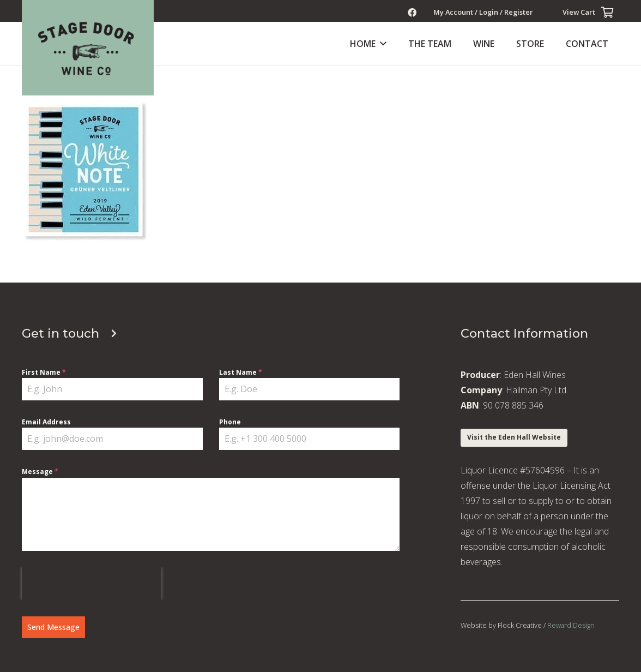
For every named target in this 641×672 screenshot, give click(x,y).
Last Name (241, 372)
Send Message (53, 627)
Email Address (46, 422)
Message (40, 472)
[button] (381, 44)
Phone (230, 422)
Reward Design (571, 625)
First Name (44, 372)
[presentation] (92, 584)
